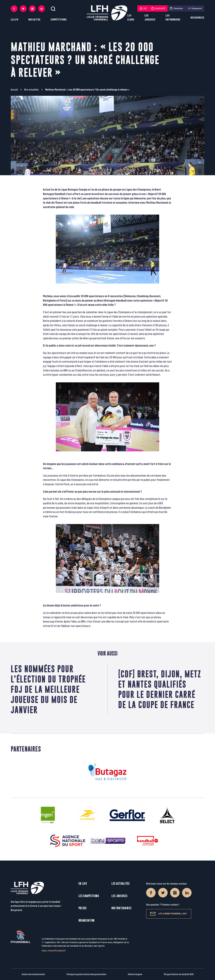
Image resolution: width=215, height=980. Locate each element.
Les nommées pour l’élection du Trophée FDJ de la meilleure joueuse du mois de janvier (48, 689)
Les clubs (131, 18)
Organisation (87, 920)
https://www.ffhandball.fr (54, 951)
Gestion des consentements (33, 974)
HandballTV (158, 8)
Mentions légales (135, 974)
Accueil (14, 90)
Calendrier (176, 8)
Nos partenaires (121, 908)
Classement (195, 8)
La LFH (14, 20)
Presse (83, 908)
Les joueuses (150, 18)
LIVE (143, 8)
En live (83, 884)
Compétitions (59, 20)
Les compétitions (89, 896)
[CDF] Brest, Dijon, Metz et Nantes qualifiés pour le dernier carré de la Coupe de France (160, 689)
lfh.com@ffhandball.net (169, 914)
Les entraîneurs (173, 18)
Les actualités (121, 884)
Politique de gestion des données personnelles (86, 974)
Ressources (197, 18)
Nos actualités (32, 90)
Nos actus (34, 20)
